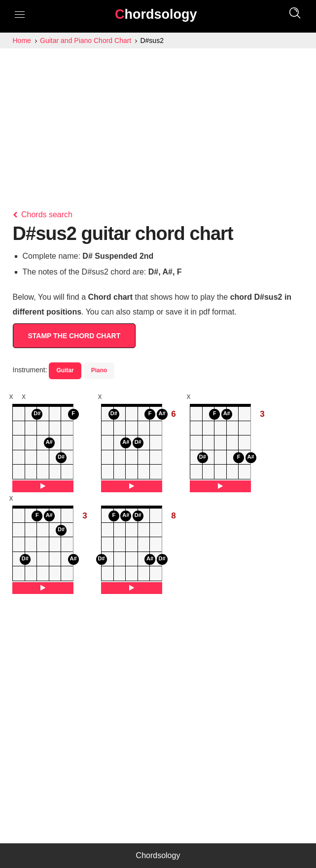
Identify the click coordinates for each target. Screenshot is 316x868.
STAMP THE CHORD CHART (74, 336)
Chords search (43, 215)
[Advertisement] (158, 122)
